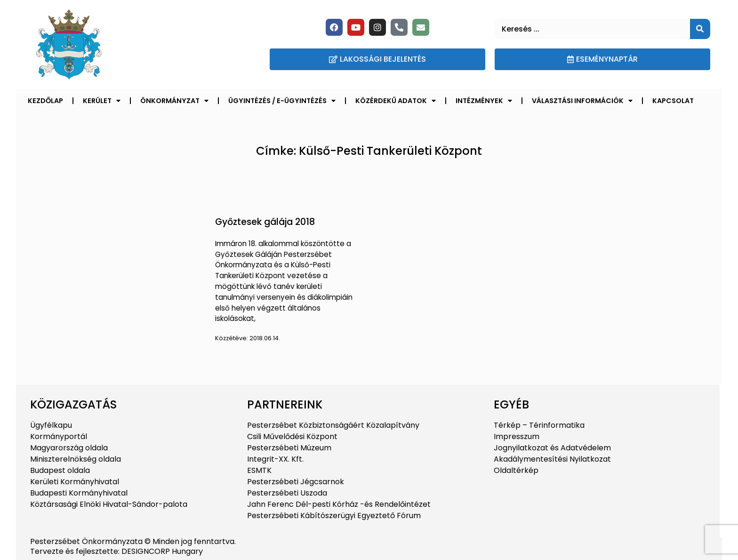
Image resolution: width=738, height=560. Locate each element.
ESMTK (259, 470)
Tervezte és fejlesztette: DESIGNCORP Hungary (116, 551)
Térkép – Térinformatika (539, 425)
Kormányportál (59, 436)
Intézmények (484, 101)
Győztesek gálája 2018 (265, 222)
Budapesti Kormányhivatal (79, 493)
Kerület (102, 101)
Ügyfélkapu (51, 425)
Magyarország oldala (69, 448)
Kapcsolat (673, 101)
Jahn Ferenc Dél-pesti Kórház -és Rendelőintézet (339, 504)
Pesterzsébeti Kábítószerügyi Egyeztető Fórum (334, 516)
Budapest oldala (60, 470)
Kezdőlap (45, 101)
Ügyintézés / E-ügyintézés (282, 101)
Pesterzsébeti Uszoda (287, 493)
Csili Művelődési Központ (292, 436)
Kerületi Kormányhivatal (75, 482)
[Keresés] (700, 29)
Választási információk (582, 101)
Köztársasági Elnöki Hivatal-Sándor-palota (109, 504)
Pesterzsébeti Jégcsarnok (296, 482)
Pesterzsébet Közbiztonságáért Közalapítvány (333, 425)
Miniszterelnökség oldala (76, 459)
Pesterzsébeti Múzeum (289, 448)
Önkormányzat (174, 101)
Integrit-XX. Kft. (275, 459)
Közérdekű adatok (396, 101)
